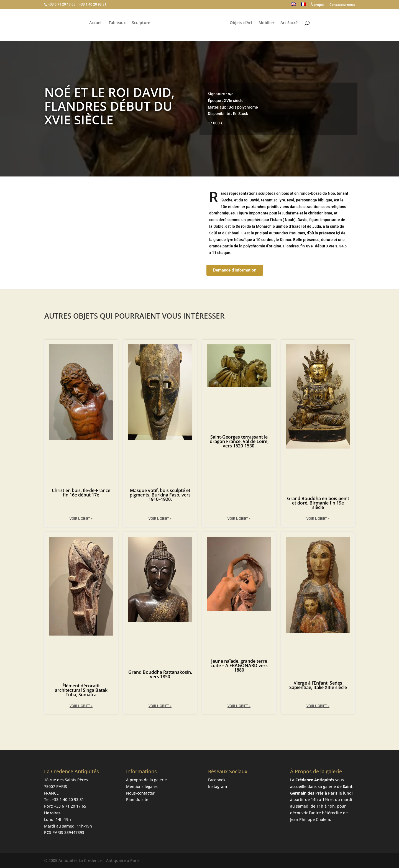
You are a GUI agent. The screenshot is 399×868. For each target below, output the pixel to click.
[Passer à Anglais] (293, 6)
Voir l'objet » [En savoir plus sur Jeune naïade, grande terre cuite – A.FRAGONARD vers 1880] (239, 706)
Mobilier (267, 25)
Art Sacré (290, 25)
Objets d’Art (242, 25)
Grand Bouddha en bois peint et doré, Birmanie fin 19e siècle (318, 503)
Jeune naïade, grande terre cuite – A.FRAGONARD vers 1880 (239, 665)
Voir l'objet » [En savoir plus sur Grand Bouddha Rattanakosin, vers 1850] (160, 706)
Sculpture (140, 25)
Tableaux (116, 25)
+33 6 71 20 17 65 (70, 806)
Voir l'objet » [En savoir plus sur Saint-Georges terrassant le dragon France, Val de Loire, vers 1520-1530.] (239, 519)
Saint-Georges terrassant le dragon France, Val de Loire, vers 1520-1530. (239, 441)
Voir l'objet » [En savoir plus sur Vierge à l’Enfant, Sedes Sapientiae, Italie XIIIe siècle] (318, 706)
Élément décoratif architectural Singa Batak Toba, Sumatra (81, 690)
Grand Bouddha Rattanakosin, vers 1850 (160, 674)
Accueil (95, 25)
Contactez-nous (342, 5)
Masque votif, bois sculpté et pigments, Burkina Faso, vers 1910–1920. (160, 495)
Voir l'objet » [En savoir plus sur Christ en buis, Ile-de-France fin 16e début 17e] (81, 519)
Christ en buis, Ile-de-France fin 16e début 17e (81, 493)
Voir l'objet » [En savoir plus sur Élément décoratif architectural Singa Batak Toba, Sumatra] (81, 706)
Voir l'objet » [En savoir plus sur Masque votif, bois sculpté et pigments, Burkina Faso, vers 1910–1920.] (160, 519)
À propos (318, 5)
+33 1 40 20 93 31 (68, 799)
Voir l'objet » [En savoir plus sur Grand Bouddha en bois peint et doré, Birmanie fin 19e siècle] (318, 519)
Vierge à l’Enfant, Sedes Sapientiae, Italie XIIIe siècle (318, 685)
